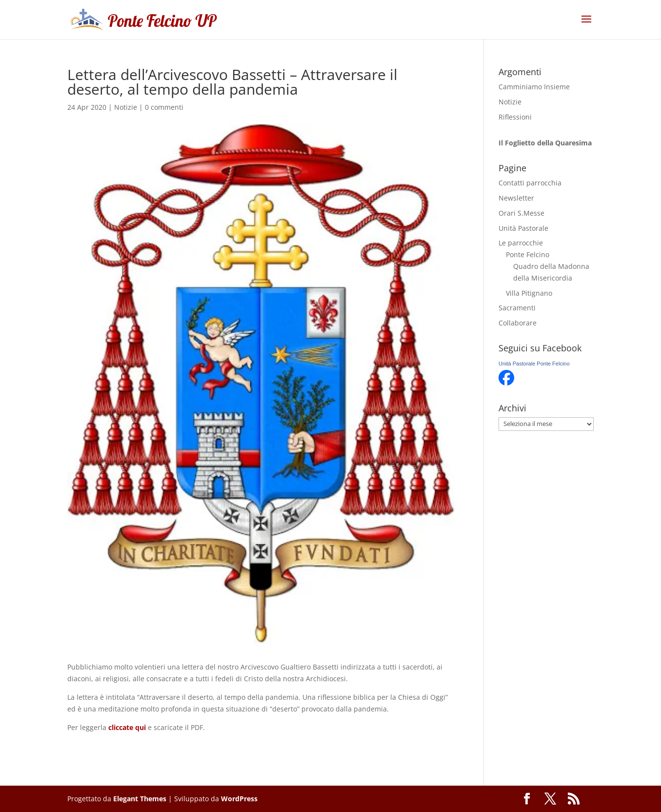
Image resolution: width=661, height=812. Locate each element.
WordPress (239, 799)
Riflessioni (515, 117)
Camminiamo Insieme (534, 87)
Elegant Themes (140, 799)
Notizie (126, 107)
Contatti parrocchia (530, 183)
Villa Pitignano (529, 293)
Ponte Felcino (528, 254)
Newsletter (516, 198)
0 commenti (164, 107)
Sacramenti (517, 308)
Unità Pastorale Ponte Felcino (534, 364)
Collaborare (518, 323)
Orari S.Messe (521, 213)
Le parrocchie (521, 243)
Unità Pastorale (523, 228)
